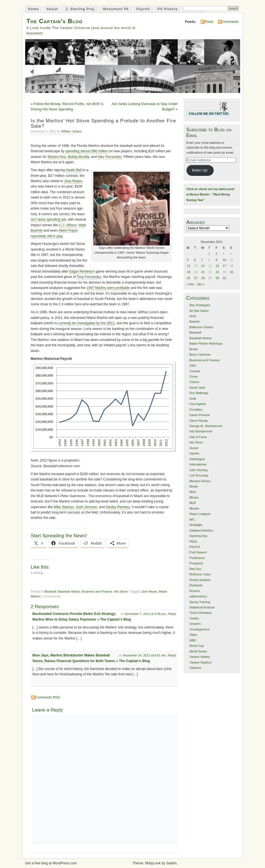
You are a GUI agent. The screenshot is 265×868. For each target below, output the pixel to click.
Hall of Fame (198, 437)
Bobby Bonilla (79, 157)
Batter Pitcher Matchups (206, 343)
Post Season (198, 552)
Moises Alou (57, 157)
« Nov (190, 284)
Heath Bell (74, 170)
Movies (194, 508)
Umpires (195, 624)
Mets (193, 492)
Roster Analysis (200, 580)
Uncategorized (199, 629)
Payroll (143, 9)
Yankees (195, 668)
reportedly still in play (47, 236)
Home (34, 9)
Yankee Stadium (200, 662)
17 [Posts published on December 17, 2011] (225, 266)
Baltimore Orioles (201, 327)
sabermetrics (198, 596)
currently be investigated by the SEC (86, 323)
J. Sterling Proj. (80, 9)
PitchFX (195, 547)
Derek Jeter (197, 388)
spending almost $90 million (87, 151)
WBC (193, 640)
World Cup (196, 646)
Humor (194, 448)
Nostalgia (196, 525)
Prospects (196, 563)
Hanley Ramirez (118, 507)
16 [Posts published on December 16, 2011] (217, 266)
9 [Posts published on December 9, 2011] (216, 260)
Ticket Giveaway (201, 613)
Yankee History (200, 657)
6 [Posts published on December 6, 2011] (195, 260)
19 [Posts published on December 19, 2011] (189, 272)
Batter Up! (200, 170)
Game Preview (199, 415)
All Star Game (199, 311)
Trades (194, 618)
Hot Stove (121, 591)
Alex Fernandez (110, 157)
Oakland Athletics (201, 530)
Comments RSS (48, 697)
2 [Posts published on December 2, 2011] (216, 254)
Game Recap (198, 421)
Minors (194, 497)
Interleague (197, 459)
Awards (194, 321)
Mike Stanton (64, 507)
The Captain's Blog (55, 21)
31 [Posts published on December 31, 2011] (225, 278)
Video (193, 635)
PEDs (193, 541)
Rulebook (196, 585)
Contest (195, 371)
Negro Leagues (200, 514)
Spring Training (200, 602)
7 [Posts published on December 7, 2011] (202, 260)
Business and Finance (97, 591)
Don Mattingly (199, 393)
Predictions (197, 558)
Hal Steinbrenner (201, 431)
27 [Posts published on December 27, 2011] (196, 278)
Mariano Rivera (200, 481)
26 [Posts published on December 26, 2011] (189, 278)
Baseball (50, 591)
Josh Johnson (86, 507)
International (198, 464)
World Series (198, 651)
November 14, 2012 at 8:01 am (144, 655)
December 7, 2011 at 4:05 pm (145, 614)
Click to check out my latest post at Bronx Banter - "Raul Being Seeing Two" (210, 194)
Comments (230, 22)
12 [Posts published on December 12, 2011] (189, 266)
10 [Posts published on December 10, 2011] (225, 260)
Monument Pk (116, 9)
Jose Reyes (73, 181)
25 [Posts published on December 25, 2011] (232, 272)
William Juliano (71, 131)
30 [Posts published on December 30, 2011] (217, 278)
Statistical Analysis (202, 607)
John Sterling (198, 470)
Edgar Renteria (81, 271)
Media (193, 486)
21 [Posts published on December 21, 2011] (203, 272)
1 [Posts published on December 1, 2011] (209, 254)
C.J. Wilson (68, 225)
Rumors (195, 591)
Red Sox (195, 569)
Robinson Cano (200, 574)
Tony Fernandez (89, 277)
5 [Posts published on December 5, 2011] (188, 260)
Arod (192, 316)
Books (193, 349)
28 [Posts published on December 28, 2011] (203, 278)
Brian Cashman (200, 354)
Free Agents (198, 404)
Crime (193, 377)
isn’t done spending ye (48, 219)
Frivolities (196, 410)
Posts (209, 22)
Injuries (194, 453)
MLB (192, 503)
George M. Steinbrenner (206, 426)
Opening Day (198, 536)
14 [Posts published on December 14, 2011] (203, 266)
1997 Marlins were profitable (108, 288)
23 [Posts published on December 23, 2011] (217, 272)
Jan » (201, 284)
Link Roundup (199, 475)
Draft (193, 399)
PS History (168, 9)
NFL (192, 519)
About (52, 9)
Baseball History (69, 591)
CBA (192, 366)
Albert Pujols (68, 230)
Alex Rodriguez (200, 305)
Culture (194, 382)
